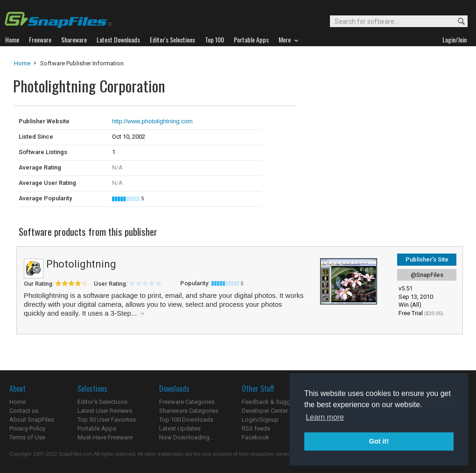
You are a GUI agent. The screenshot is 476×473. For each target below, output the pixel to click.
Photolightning (81, 264)
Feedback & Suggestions (276, 402)
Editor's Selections (102, 402)
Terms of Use (27, 437)
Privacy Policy (27, 428)
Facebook (255, 437)
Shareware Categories (189, 411)
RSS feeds (256, 428)
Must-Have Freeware (105, 437)
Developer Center (265, 411)
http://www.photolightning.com (152, 121)
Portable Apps (97, 428)
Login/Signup (260, 420)
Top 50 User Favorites (107, 420)
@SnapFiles (427, 275)
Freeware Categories (187, 402)
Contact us (24, 411)
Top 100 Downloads (186, 420)
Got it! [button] (379, 441)
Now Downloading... (186, 437)
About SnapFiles (32, 420)
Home (22, 63)
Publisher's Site (427, 259)
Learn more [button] (325, 417)
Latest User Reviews (105, 411)
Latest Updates (180, 428)
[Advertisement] (359, 125)
